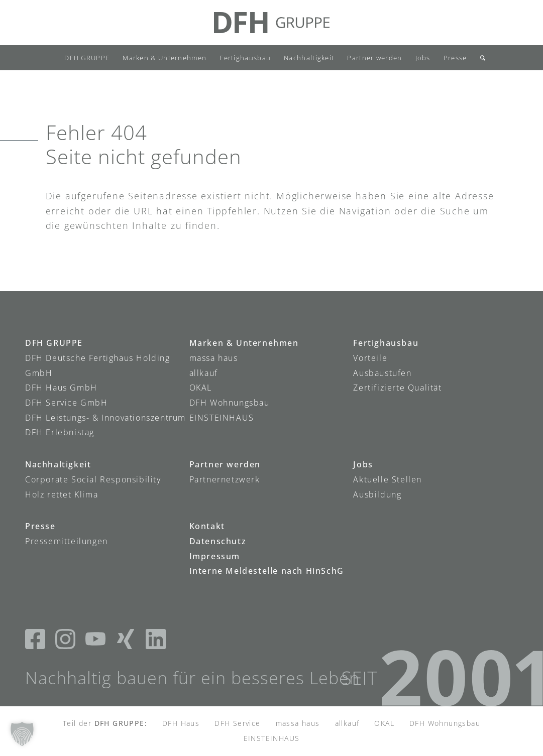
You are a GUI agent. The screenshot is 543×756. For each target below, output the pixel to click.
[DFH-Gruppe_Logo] (272, 23)
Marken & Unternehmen (244, 343)
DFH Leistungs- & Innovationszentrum (105, 418)
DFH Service (237, 723)
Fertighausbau (386, 343)
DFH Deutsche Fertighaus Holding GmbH (98, 365)
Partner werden (225, 464)
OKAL (201, 388)
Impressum (215, 556)
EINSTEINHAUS (222, 418)
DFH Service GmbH (67, 403)
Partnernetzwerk (225, 479)
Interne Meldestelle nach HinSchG (267, 571)
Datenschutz (218, 541)
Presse (40, 526)
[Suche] (479, 58)
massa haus (214, 358)
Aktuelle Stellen (388, 479)
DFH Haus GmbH (61, 388)
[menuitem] (87, 58)
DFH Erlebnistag (60, 432)
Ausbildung (377, 494)
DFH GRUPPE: (121, 723)
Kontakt (207, 526)
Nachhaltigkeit (58, 464)
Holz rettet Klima (62, 494)
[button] (22, 734)
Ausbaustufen (382, 373)
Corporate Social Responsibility (93, 479)
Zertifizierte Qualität (397, 388)
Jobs (363, 464)
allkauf (204, 373)
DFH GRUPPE (54, 343)
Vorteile (370, 358)
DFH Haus (181, 723)
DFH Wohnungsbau (230, 403)
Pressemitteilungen (67, 541)
